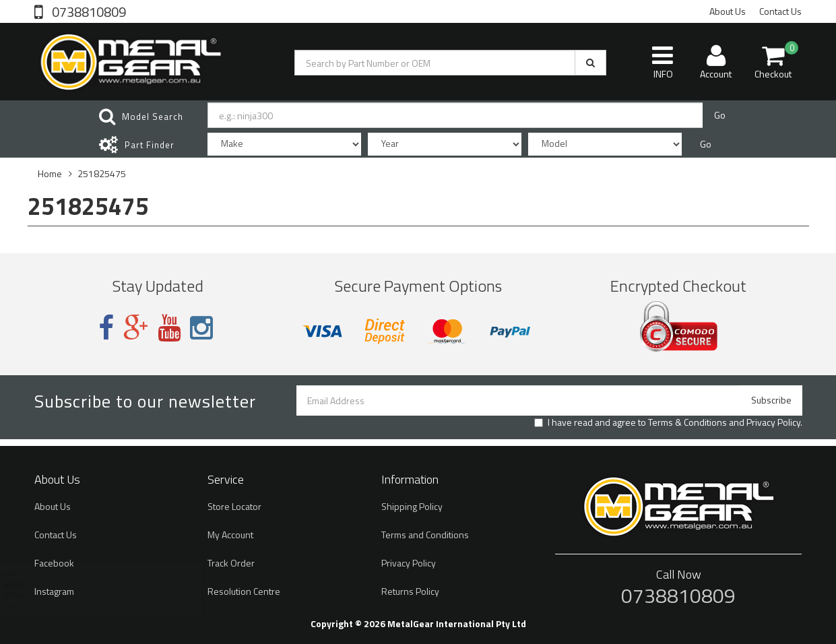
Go (720, 115)
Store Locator (234, 506)
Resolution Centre (244, 591)
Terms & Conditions (687, 422)
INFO (663, 62)
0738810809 (88, 11)
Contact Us (780, 11)
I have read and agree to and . (668, 422)
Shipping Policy (412, 506)
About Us (728, 11)
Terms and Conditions (425, 535)
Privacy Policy (773, 422)
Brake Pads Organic (88, 591)
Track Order (231, 563)
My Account (230, 535)
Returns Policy (410, 591)
